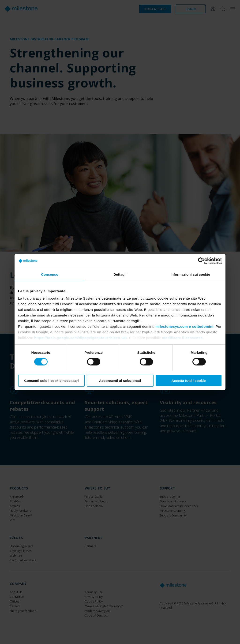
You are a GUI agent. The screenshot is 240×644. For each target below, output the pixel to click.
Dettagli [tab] (120, 274)
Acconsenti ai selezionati (120, 381)
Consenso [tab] (50, 274)
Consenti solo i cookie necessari (51, 381)
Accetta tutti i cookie (189, 381)
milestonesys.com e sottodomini (184, 326)
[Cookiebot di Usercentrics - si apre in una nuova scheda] (201, 261)
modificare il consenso (182, 338)
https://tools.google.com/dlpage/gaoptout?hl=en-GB (81, 338)
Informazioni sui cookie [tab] (190, 274)
